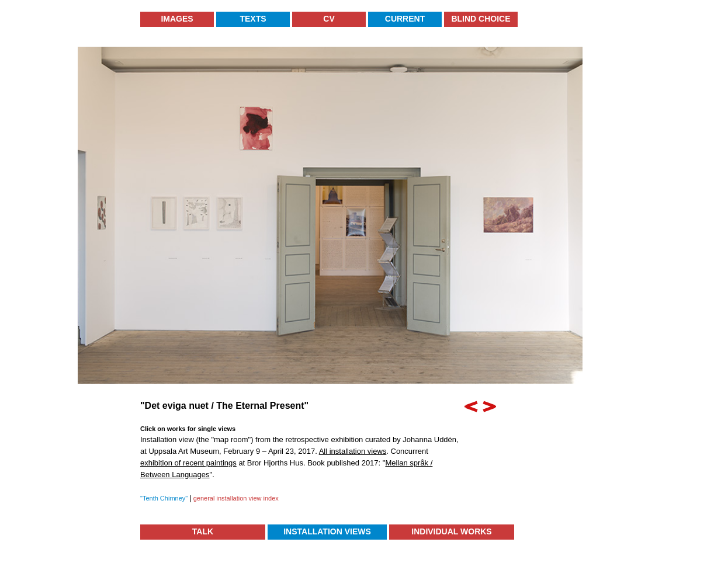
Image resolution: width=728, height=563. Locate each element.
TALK (203, 531)
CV (329, 19)
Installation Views (327, 531)
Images (177, 19)
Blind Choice (481, 19)
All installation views (353, 451)
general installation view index (235, 498)
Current (405, 19)
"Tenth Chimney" (165, 498)
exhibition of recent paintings (188, 463)
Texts (253, 19)
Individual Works (451, 531)
